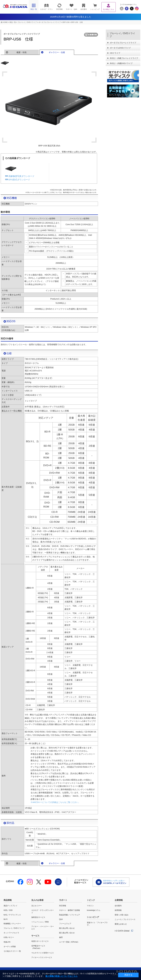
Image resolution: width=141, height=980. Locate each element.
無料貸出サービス (38, 917)
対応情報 (63, 906)
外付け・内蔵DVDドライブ (121, 63)
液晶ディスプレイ (11, 906)
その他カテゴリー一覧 (12, 951)
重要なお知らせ (121, 924)
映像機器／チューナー (12, 924)
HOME (5, 22)
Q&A (61, 919)
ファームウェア (65, 924)
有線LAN (7, 942)
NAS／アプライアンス (12, 915)
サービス (35, 936)
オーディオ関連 (10, 947)
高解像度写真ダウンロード (21, 176)
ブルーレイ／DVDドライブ (27, 22)
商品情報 (8, 900)
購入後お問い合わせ (67, 933)
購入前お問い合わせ (67, 928)
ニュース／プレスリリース (125, 919)
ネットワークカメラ (11, 933)
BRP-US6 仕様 (77, 22)
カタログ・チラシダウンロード (43, 911)
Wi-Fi (6, 919)
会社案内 (118, 906)
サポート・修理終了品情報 (69, 910)
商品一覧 (13, 22)
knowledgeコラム (94, 910)
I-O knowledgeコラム (129, 4)
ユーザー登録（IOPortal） (69, 942)
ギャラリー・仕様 (57, 52)
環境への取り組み (122, 915)
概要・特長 (22, 52)
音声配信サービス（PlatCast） (38, 947)
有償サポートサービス (40, 941)
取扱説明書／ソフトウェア (69, 915)
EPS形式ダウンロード (19, 180)
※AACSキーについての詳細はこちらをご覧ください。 (55, 802)
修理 (61, 937)
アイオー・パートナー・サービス (43, 928)
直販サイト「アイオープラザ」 (97, 924)
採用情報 (118, 910)
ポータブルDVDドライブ (120, 48)
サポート (63, 900)
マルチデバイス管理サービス (43, 953)
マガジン (90, 906)
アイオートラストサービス (42, 957)
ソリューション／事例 (40, 922)
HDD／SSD (8, 910)
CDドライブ (115, 53)
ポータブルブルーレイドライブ (50, 22)
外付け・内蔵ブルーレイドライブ (124, 58)
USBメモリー (9, 937)
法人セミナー (37, 906)
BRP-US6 (66, 22)
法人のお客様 (37, 900)
